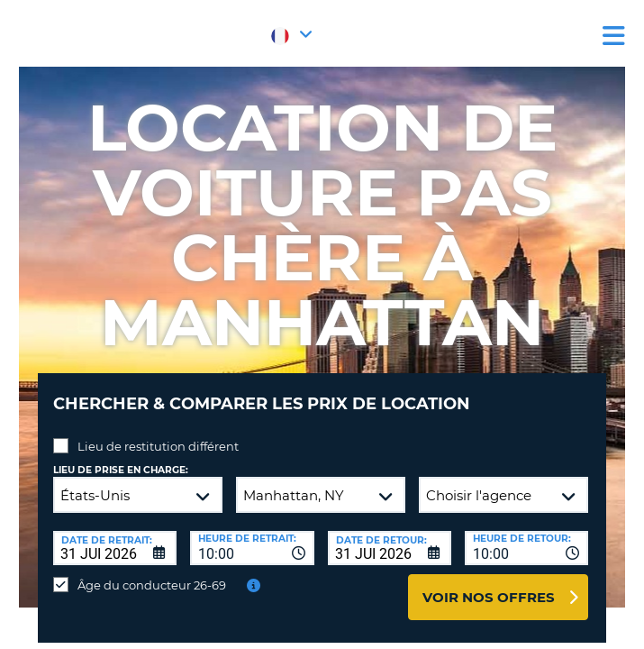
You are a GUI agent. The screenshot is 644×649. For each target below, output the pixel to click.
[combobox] (252, 548)
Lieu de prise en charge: (121, 470)
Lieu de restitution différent (158, 446)
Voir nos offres (489, 597)
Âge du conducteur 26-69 (152, 585)
